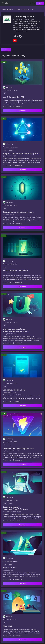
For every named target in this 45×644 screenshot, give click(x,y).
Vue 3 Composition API (13, 97)
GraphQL (12, 150)
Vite (10, 445)
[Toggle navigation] (3, 3)
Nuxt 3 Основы (10, 568)
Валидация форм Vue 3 (14, 390)
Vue (5, 94)
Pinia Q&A (8, 626)
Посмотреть (22, 111)
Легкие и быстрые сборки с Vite (18, 448)
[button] (15, 35)
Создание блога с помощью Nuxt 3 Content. (15, 508)
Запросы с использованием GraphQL (21, 154)
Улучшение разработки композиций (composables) (16, 330)
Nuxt (10, 503)
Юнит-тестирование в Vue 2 (16, 271)
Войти (40, 3)
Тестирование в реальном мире (18, 212)
